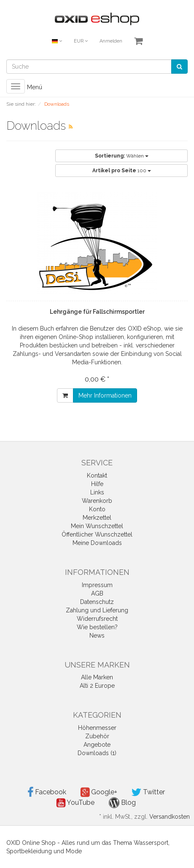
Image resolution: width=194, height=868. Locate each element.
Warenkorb (97, 501)
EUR (81, 41)
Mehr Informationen (105, 395)
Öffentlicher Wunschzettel (97, 534)
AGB (97, 593)
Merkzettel (97, 518)
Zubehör (97, 736)
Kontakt (97, 475)
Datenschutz (97, 602)
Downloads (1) (97, 753)
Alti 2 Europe (97, 686)
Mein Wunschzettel (97, 526)
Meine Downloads (97, 543)
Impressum (97, 585)
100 (122, 171)
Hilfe (97, 484)
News (97, 636)
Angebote (97, 745)
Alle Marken (97, 677)
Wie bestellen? (97, 627)
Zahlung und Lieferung (97, 610)
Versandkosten (170, 817)
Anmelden (111, 41)
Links (97, 492)
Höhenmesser (97, 728)
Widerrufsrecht (97, 619)
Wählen (122, 156)
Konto (97, 509)
